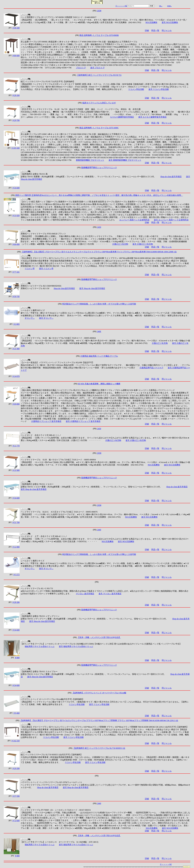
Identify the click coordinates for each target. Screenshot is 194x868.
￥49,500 (16, 28)
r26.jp (160, 6)
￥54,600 (16, 188)
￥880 (17, 658)
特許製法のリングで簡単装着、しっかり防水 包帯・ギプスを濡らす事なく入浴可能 (99, 304)
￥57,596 (16, 796)
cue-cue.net (169, 6)
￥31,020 (16, 216)
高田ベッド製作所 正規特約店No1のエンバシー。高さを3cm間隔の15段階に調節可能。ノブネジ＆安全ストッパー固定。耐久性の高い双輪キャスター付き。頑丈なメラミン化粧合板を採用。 (99, 195)
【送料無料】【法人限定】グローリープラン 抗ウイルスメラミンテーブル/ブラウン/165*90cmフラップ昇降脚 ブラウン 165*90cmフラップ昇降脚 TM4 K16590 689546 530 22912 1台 (99, 720)
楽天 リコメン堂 (46, 269)
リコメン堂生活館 (136, 89)
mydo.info (161, 6)
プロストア (81, 68)
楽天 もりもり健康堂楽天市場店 (152, 117)
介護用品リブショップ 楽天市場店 (46, 421)
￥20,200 (16, 768)
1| (116, 6)
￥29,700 (16, 120)
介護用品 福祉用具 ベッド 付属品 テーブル (99, 356)
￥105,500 (15, 148)
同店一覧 (155, 30)
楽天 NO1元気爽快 (170, 22)
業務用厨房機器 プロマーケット (90, 160)
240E (99, 331)
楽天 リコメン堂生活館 (159, 89)
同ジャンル (167, 30)
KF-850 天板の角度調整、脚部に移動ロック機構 (99, 384)
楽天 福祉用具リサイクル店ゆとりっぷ (76, 646)
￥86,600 (16, 56)
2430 (99, 227)
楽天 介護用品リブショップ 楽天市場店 (83, 421)
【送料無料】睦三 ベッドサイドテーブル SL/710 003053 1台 (99, 748)
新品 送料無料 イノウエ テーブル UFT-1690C (99, 128)
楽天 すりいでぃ (46, 318)
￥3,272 (16, 575)
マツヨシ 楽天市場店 (85, 594)
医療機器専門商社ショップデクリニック (99, 168)
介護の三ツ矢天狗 (120, 244)
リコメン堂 (30, 269)
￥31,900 (16, 349)
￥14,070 (16, 376)
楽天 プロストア (97, 68)
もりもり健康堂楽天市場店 (122, 117)
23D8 (99, 11)
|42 (126, 6)
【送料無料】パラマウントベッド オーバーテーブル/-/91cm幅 (99, 693)
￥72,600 (16, 821)
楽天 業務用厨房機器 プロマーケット (125, 160)
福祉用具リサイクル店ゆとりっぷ (40, 646)
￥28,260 (16, 95)
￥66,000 (16, 244)
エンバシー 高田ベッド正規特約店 (134, 220)
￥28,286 (16, 602)
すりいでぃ (30, 318)
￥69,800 (16, 404)
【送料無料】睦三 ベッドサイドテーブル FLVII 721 (99, 75)
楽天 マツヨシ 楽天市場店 (110, 594)
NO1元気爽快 (151, 22)
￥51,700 (16, 522)
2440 (99, 530)
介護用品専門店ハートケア (151, 368)
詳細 (147, 30)
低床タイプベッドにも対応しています (99, 103)
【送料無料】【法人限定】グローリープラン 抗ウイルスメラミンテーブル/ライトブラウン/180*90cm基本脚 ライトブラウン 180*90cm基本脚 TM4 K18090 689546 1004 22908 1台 (99, 252)
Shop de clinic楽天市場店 (171, 177)
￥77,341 (16, 272)
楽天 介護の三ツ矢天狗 (143, 244)
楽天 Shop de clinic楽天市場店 (92, 288)
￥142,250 (15, 741)
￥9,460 (16, 713)
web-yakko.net (170, 6)
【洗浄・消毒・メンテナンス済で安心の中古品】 (99, 637)
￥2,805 (16, 324)
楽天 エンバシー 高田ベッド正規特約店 (171, 220)
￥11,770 (16, 446)
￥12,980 (16, 547)
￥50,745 (16, 296)
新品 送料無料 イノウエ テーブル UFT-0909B (99, 35)
